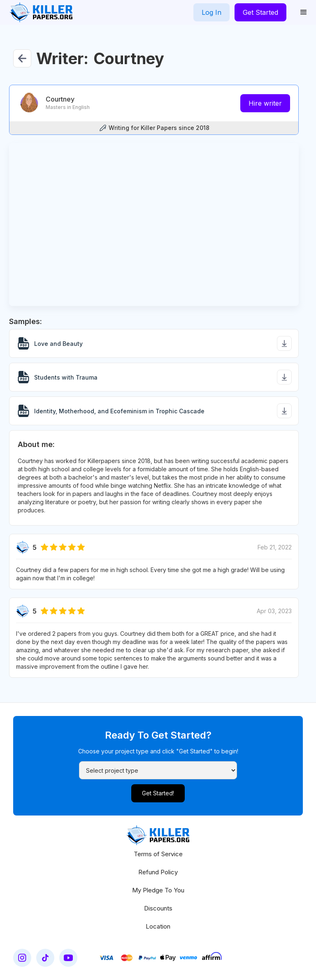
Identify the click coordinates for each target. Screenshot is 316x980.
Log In (211, 12)
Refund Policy (158, 872)
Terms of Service (158, 854)
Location (158, 926)
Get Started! (158, 793)
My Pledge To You (158, 890)
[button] (304, 12)
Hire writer (265, 103)
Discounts (158, 908)
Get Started (260, 12)
